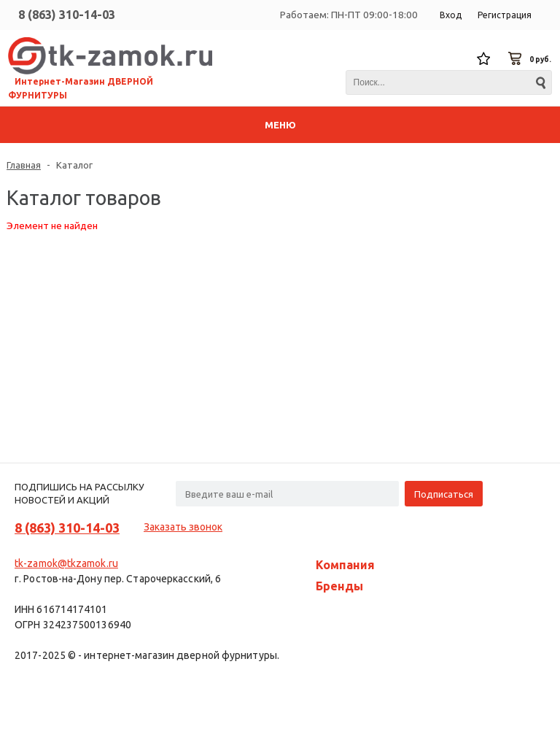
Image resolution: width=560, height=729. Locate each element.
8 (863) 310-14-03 (67, 15)
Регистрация (505, 15)
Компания (345, 565)
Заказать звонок (183, 527)
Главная (24, 165)
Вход (451, 15)
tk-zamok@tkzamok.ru (66, 563)
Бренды (339, 586)
